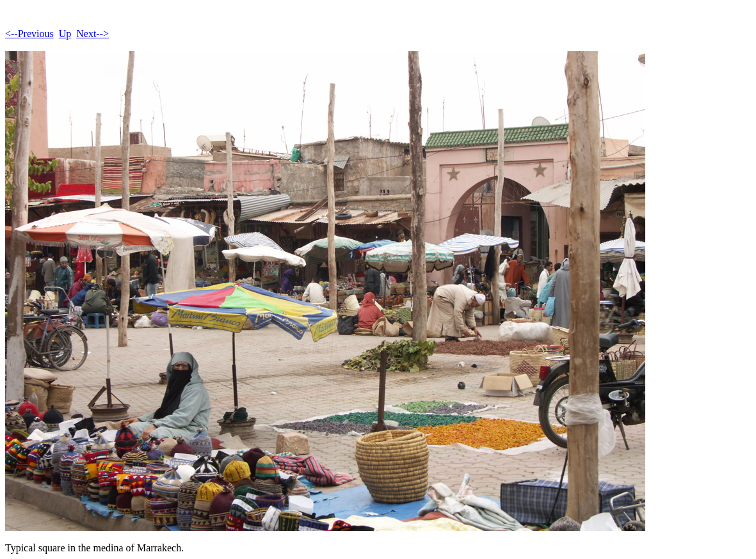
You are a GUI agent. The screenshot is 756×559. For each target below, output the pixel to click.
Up (65, 34)
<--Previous (29, 34)
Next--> (92, 34)
